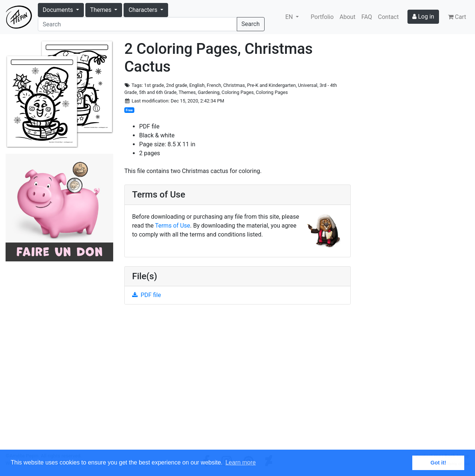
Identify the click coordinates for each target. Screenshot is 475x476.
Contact (389, 17)
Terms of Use (173, 226)
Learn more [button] (240, 462)
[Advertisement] (237, 381)
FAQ (367, 17)
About (348, 17)
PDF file (147, 295)
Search (251, 24)
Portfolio (322, 17)
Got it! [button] (438, 463)
